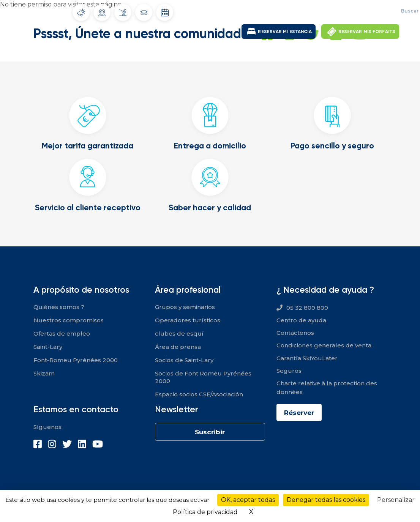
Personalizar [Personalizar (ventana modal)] (396, 500)
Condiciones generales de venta (324, 345)
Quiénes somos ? (59, 307)
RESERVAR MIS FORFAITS (367, 31)
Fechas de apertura (165, 13)
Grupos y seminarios (185, 307)
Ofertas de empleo (319, 11)
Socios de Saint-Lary (184, 360)
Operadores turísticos (188, 320)
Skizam (44, 373)
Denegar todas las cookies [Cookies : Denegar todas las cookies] (326, 500)
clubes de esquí (179, 333)
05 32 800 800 (307, 307)
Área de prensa (178, 346)
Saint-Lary (48, 346)
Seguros (289, 370)
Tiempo (81, 13)
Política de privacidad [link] (205, 512)
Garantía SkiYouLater (307, 358)
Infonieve (123, 12)
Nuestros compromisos (69, 320)
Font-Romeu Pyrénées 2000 (76, 360)
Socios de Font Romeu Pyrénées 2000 (203, 377)
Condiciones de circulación (144, 13)
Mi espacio (367, 11)
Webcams (102, 13)
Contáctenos (295, 332)
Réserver (300, 412)
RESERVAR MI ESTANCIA (285, 31)
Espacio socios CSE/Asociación (199, 394)
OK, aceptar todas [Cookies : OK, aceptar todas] (248, 500)
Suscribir (210, 432)
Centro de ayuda (301, 320)
